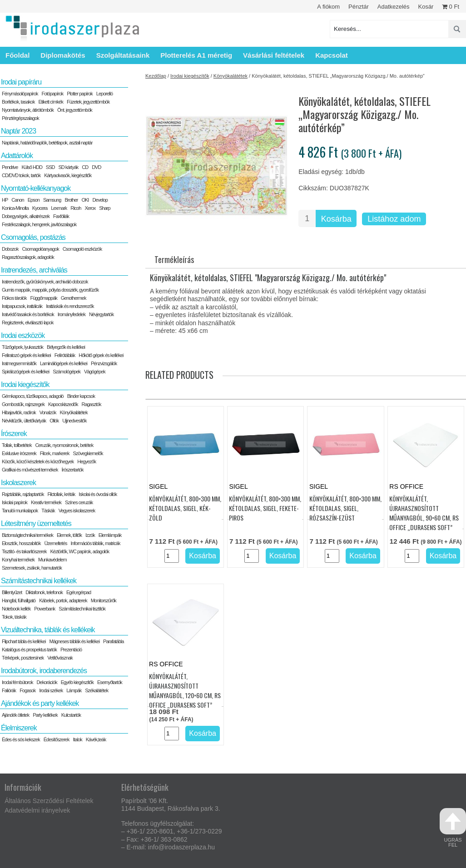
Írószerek (14, 434)
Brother (71, 200)
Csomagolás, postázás (33, 237)
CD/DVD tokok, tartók (21, 175)
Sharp (104, 208)
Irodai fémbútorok (17, 682)
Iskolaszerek (18, 483)
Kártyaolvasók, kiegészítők (68, 175)
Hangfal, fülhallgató (19, 600)
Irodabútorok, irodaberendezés (44, 671)
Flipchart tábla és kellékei (24, 641)
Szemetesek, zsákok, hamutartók (32, 568)
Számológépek (67, 372)
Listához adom (394, 219)
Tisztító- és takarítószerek (24, 551)
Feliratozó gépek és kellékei (26, 355)
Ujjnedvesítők (74, 421)
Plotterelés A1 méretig (196, 55)
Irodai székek (51, 690)
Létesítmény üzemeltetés (36, 523)
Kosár (426, 7)
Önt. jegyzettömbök (75, 110)
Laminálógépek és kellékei (64, 363)
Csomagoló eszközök (82, 249)
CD (85, 167)
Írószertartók (72, 470)
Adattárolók (17, 156)
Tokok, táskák (14, 617)
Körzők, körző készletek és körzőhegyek (38, 461)
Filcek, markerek (55, 453)
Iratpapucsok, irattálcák (22, 306)
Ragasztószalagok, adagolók (28, 257)
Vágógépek (95, 372)
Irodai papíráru (21, 82)
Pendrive (10, 167)
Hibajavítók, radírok (19, 412)
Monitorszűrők (104, 600)
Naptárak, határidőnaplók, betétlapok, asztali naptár (47, 143)
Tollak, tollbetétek (17, 445)
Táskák (48, 511)
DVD (96, 167)
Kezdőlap (156, 76)
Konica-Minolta (15, 208)
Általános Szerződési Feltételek (49, 801)
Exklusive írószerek (19, 453)
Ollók (54, 421)
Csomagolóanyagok (40, 249)
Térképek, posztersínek (23, 658)
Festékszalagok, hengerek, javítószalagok (39, 224)
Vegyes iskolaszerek (77, 511)
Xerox (90, 208)
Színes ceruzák (79, 502)
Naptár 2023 (18, 131)
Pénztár (359, 7)
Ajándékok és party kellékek (40, 703)
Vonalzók (48, 412)
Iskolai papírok (15, 502)
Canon (17, 200)
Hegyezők (87, 461)
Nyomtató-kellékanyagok (36, 188)
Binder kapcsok (81, 396)
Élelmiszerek (19, 728)
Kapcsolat (332, 55)
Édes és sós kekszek (21, 739)
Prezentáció (71, 650)
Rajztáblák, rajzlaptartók (23, 494)
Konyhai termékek (18, 560)
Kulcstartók (71, 715)
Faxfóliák (61, 216)
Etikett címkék (51, 102)
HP (5, 200)
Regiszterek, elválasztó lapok (27, 322)
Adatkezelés (394, 7)
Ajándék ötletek (15, 715)
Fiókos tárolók (14, 298)
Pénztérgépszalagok (20, 118)
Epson (34, 200)
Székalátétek (97, 690)
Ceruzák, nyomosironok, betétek (64, 445)
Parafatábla (113, 641)
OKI (85, 200)
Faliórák (9, 690)
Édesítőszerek (57, 739)
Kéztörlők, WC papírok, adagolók (80, 551)
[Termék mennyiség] (307, 218)
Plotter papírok (80, 94)
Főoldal (17, 55)
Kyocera (40, 208)
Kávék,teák (96, 739)
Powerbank (45, 609)
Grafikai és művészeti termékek (30, 470)
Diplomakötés (63, 55)
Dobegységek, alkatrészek (26, 216)
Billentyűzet (12, 592)
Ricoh (76, 208)
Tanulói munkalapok (20, 511)
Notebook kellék (16, 609)
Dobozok (10, 249)
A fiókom (328, 7)
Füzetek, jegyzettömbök (88, 102)
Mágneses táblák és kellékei (75, 641)
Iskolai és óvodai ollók (98, 494)
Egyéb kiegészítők (77, 682)
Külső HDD (32, 167)
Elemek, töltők (69, 535)
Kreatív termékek (46, 502)
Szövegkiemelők (88, 453)
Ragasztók (91, 404)
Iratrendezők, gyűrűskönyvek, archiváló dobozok (45, 282)
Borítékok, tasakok (18, 102)
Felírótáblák (65, 355)
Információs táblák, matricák (96, 543)
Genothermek (74, 298)
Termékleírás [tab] (174, 259)
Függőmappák (43, 298)
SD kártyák (68, 167)
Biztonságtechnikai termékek (27, 535)
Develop (100, 200)
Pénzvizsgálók (104, 363)
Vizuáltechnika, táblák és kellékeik (48, 630)
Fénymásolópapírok (20, 94)
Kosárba (336, 219)
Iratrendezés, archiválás (34, 270)
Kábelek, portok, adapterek (63, 600)
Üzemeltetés (55, 543)
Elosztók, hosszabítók (21, 543)
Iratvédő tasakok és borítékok (28, 314)
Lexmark (59, 208)
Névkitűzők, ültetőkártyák (24, 421)
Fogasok (27, 690)
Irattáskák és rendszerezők (70, 306)
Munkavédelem (52, 560)
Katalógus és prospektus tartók (29, 650)
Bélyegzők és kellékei (66, 347)
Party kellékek (45, 715)
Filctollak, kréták (61, 494)
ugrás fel (453, 828)
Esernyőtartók (110, 682)
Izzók (90, 535)
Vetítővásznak (60, 658)
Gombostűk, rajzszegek (23, 404)
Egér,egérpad (79, 592)
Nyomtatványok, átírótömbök (28, 110)
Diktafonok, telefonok (44, 592)
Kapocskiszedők (63, 404)
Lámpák (74, 690)
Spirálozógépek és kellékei (25, 372)
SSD (50, 167)
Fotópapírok (53, 94)
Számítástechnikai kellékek (39, 581)
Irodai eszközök (23, 335)
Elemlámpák (110, 535)
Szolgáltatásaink (123, 55)
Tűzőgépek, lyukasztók (22, 347)
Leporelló (104, 94)
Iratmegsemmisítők (19, 363)
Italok (77, 739)
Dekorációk (47, 682)
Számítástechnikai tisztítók (82, 609)
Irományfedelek (72, 314)
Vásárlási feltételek (274, 55)
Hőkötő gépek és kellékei (101, 355)
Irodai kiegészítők (190, 76)
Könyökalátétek (231, 76)
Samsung (52, 200)
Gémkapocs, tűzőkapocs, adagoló (33, 396)
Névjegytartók (101, 314)
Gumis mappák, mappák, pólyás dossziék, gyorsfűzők (50, 290)
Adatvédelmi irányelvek (37, 810)
